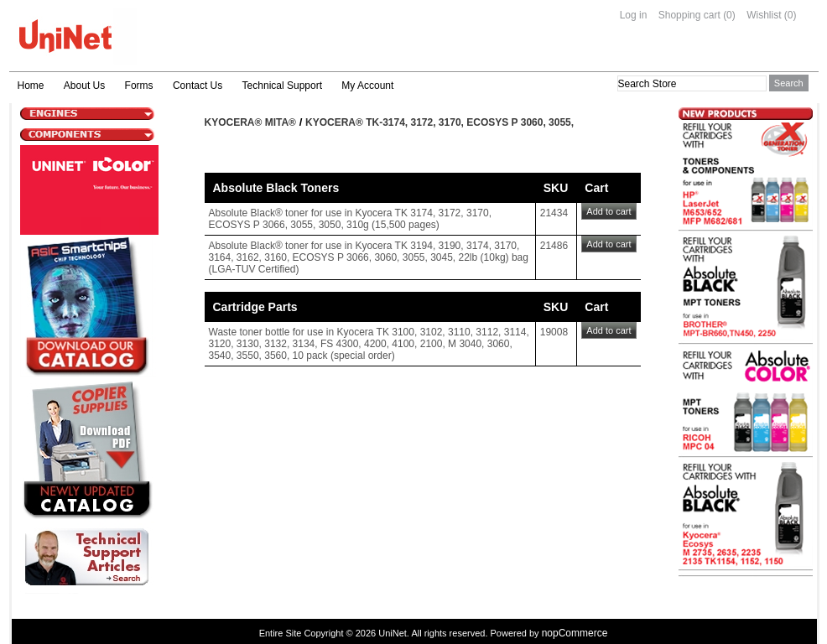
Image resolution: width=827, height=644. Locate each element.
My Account (367, 86)
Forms (139, 86)
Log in (634, 15)
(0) (729, 15)
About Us (84, 86)
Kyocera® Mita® (250, 122)
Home (31, 86)
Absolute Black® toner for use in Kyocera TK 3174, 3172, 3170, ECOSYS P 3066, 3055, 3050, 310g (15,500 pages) (351, 219)
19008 (554, 332)
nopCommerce (575, 633)
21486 (554, 246)
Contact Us (198, 86)
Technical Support (282, 86)
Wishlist (764, 15)
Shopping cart (689, 15)
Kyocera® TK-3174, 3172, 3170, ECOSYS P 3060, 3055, (440, 122)
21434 (554, 213)
